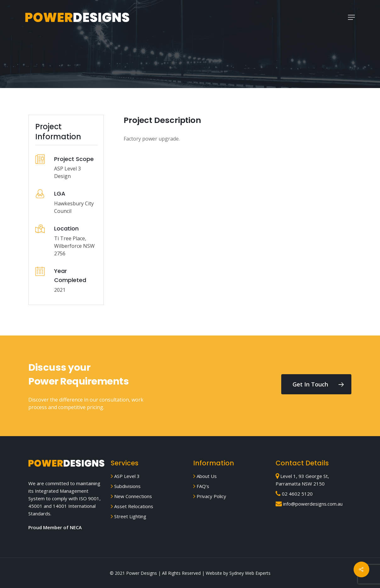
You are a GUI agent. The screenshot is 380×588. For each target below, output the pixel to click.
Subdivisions (126, 486)
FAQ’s (201, 486)
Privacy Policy (210, 496)
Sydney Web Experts (250, 573)
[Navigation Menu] (351, 17)
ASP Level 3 (125, 476)
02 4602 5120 (294, 494)
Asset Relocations (132, 506)
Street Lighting (129, 516)
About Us (205, 476)
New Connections (131, 496)
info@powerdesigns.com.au (309, 504)
